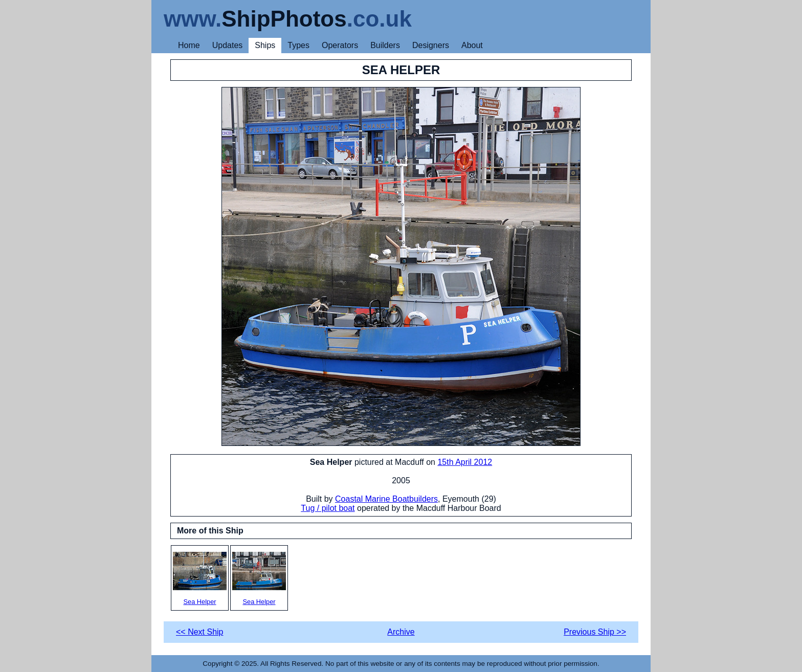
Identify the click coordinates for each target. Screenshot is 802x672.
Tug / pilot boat (328, 508)
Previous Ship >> (595, 632)
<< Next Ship (200, 632)
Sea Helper (200, 579)
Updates (228, 45)
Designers (431, 45)
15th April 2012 (465, 462)
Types (298, 45)
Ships (265, 45)
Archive (401, 632)
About (472, 45)
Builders (385, 45)
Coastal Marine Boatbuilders (386, 499)
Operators (340, 45)
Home (189, 45)
